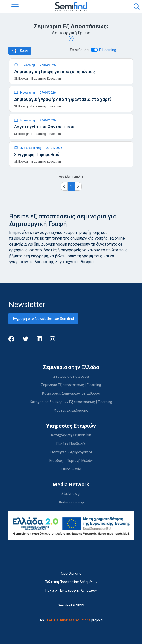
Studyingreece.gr (71, 502)
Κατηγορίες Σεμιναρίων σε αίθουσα (71, 393)
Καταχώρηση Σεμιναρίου (71, 435)
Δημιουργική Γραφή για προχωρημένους (54, 71)
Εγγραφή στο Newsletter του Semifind (43, 319)
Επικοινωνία (71, 469)
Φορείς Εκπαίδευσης (71, 410)
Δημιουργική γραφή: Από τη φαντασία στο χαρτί (63, 99)
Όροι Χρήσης (71, 573)
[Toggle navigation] (15, 7)
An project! (71, 620)
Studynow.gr (71, 494)
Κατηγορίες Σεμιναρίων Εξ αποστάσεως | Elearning (71, 402)
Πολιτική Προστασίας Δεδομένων (71, 582)
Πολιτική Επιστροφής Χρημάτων (71, 590)
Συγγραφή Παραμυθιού (37, 155)
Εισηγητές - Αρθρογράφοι (71, 452)
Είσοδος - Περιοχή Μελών (71, 461)
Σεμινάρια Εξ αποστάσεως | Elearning (71, 385)
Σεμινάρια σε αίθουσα (71, 376)
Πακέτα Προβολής (71, 444)
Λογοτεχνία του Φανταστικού (44, 127)
